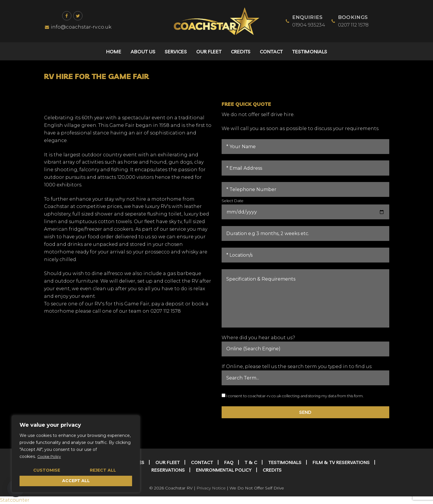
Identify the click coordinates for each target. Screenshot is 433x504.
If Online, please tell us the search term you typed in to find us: (297, 366)
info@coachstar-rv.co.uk (78, 27)
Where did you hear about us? (258, 338)
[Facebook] (67, 16)
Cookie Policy (51, 457)
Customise (47, 470)
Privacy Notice (211, 488)
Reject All (103, 470)
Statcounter (15, 500)
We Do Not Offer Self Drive (257, 488)
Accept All (76, 481)
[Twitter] (78, 16)
